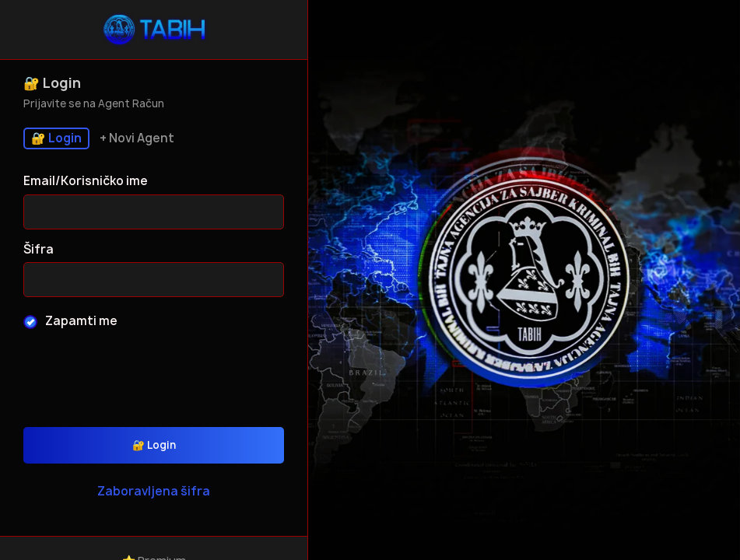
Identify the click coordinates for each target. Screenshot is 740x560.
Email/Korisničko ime (86, 181)
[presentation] (154, 373)
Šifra (39, 249)
